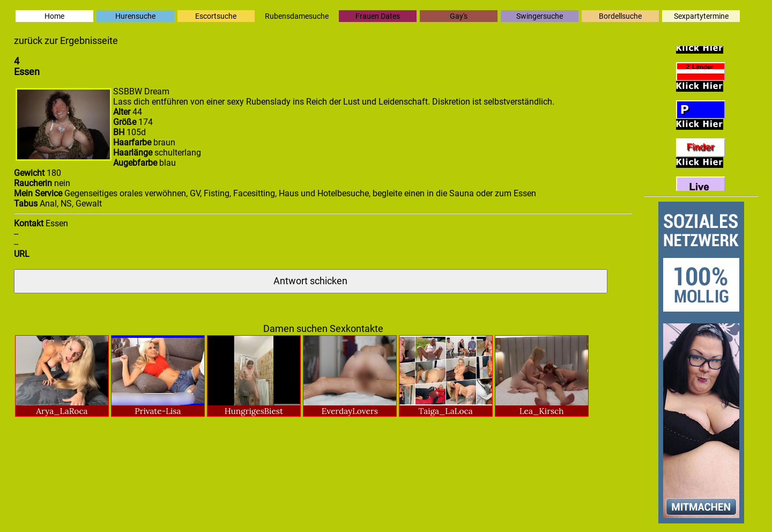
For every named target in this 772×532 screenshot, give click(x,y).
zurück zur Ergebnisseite (66, 41)
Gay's (459, 16)
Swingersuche (540, 16)
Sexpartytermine (701, 16)
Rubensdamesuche (297, 16)
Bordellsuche (620, 16)
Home (54, 16)
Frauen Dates (378, 16)
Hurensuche (135, 16)
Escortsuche (216, 16)
